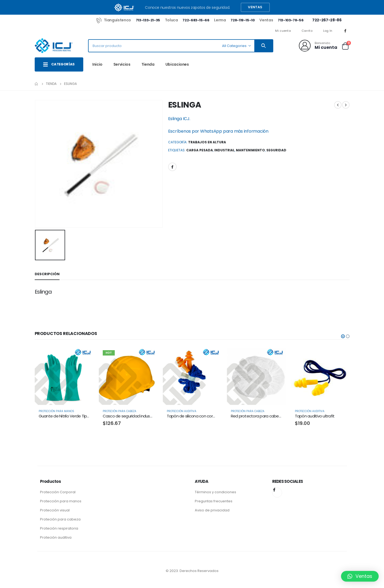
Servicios (122, 64)
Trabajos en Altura (207, 142)
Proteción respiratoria (59, 528)
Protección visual (55, 510)
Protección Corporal (58, 492)
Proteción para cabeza (60, 519)
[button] (343, 336)
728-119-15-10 (243, 20)
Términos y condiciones (215, 492)
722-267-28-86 (327, 20)
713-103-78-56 (291, 20)
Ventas (255, 7)
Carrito (307, 31)
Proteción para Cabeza (120, 411)
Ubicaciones (177, 64)
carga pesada (200, 150)
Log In (328, 31)
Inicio (97, 64)
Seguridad (276, 150)
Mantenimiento (250, 150)
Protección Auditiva (182, 411)
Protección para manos (61, 501)
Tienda (148, 64)
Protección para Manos (56, 411)
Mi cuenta (283, 31)
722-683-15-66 (196, 20)
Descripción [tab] (47, 274)
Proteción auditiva (56, 537)
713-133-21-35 (148, 20)
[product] (64, 376)
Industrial (224, 150)
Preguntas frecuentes (214, 501)
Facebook (172, 167)
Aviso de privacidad (212, 510)
